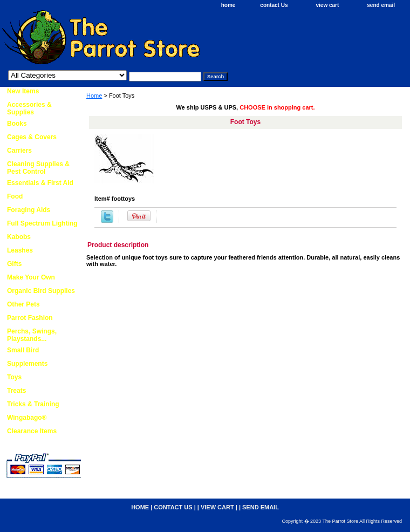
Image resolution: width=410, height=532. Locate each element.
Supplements (27, 364)
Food (15, 196)
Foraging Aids (29, 210)
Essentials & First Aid (40, 183)
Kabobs (19, 237)
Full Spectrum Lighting (42, 223)
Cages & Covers (32, 137)
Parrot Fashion (30, 318)
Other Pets (23, 304)
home (228, 5)
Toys (14, 377)
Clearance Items (32, 431)
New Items (23, 91)
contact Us (274, 5)
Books (17, 124)
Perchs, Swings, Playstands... (32, 335)
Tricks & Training (33, 404)
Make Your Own (31, 277)
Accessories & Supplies (29, 108)
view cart (327, 5)
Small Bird (23, 350)
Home (94, 96)
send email (381, 5)
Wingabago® (27, 418)
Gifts (14, 264)
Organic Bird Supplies (41, 291)
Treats (16, 391)
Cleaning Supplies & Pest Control (38, 168)
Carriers (19, 151)
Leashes (20, 250)
